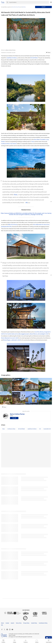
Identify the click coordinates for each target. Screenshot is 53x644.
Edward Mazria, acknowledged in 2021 (39, 334)
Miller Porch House (13, 225)
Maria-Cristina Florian (17, 414)
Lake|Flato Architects (12, 58)
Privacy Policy (18, 7)
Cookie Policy (24, 7)
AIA (27, 203)
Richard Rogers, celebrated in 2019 (12, 340)
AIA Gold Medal (34, 58)
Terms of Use (14, 7)
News (4, 429)
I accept (43, 7)
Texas (33, 142)
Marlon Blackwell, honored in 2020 (10, 338)
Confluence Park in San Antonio (9, 144)
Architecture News (11, 429)
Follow (14, 418)
